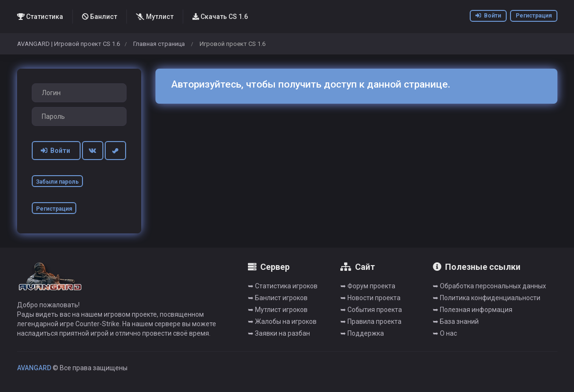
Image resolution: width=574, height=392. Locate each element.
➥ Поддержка (362, 333)
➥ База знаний (456, 321)
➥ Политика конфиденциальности (487, 298)
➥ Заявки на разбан (279, 333)
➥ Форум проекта (368, 286)
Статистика (40, 17)
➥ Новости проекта (370, 298)
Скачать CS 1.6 (220, 17)
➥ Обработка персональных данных (489, 286)
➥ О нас (445, 333)
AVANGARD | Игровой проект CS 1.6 (68, 44)
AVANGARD (34, 368)
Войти (488, 16)
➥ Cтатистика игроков (283, 286)
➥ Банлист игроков (278, 298)
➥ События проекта (371, 310)
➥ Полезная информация (473, 310)
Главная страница (159, 44)
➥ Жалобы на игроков (282, 321)
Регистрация (534, 16)
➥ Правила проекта (371, 321)
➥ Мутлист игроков (278, 310)
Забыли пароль (57, 182)
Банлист (100, 17)
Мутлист (155, 17)
